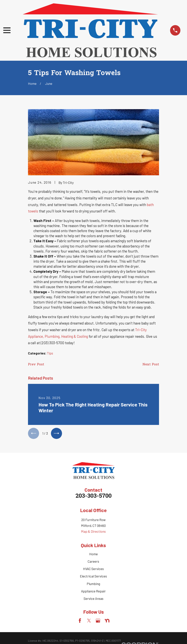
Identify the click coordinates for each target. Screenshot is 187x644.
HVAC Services (93, 570)
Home (93, 555)
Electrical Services (93, 577)
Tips (50, 353)
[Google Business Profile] (98, 621)
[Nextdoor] (107, 621)
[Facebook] (80, 621)
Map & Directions (93, 532)
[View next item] (58, 434)
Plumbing (93, 584)
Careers (93, 562)
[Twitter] (89, 621)
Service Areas (93, 599)
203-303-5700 (93, 497)
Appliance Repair (93, 592)
